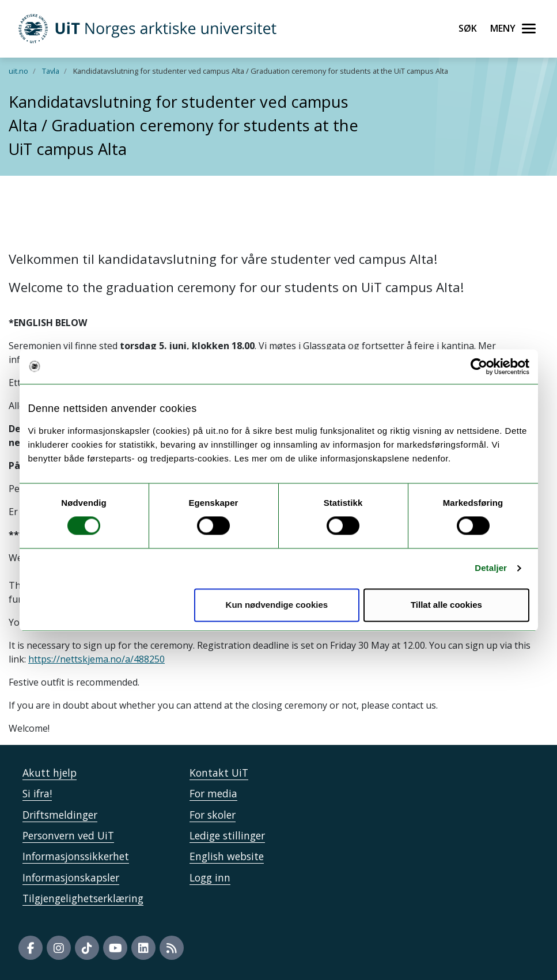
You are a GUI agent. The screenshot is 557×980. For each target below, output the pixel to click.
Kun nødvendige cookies (277, 605)
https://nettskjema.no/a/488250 (96, 659)
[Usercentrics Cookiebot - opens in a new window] (479, 366)
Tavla (51, 71)
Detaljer (491, 568)
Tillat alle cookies (446, 605)
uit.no (18, 71)
